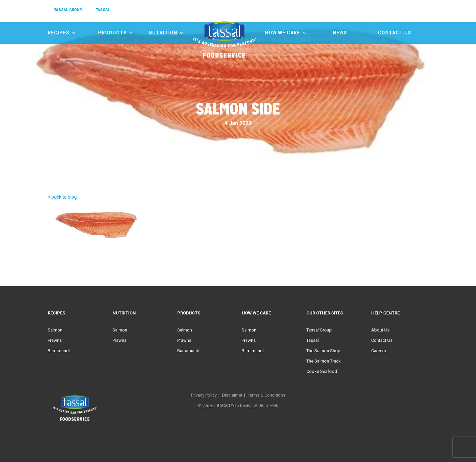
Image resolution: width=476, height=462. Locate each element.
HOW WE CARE (283, 33)
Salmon (55, 330)
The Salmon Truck (324, 361)
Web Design (242, 405)
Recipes (59, 33)
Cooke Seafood (322, 371)
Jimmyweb (269, 405)
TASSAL (103, 10)
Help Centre (385, 313)
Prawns (55, 340)
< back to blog (62, 197)
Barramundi (59, 351)
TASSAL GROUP (68, 10)
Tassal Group (319, 330)
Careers (379, 351)
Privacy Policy (204, 395)
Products (112, 33)
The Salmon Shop (323, 351)
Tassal (313, 340)
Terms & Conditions (267, 395)
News (340, 33)
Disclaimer (232, 395)
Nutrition (163, 33)
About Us (380, 330)
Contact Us (395, 33)
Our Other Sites (325, 313)
